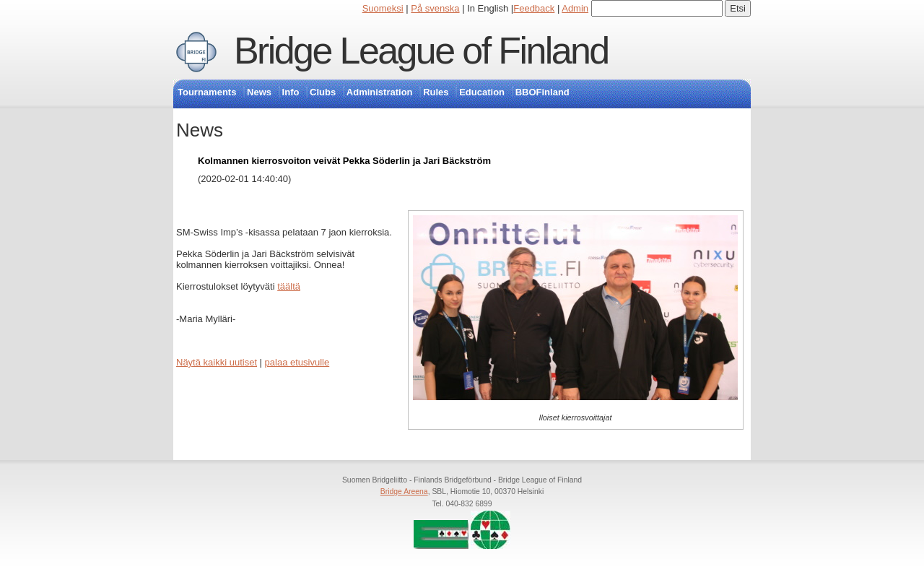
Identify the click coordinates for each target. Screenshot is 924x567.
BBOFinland (542, 92)
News (259, 92)
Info (291, 92)
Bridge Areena (404, 492)
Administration (380, 92)
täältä (289, 286)
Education (482, 92)
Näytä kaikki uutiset (217, 362)
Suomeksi (383, 8)
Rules (436, 92)
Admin (575, 8)
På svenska (435, 8)
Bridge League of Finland (421, 51)
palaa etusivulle (297, 362)
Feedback (534, 8)
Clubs (323, 92)
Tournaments (207, 92)
